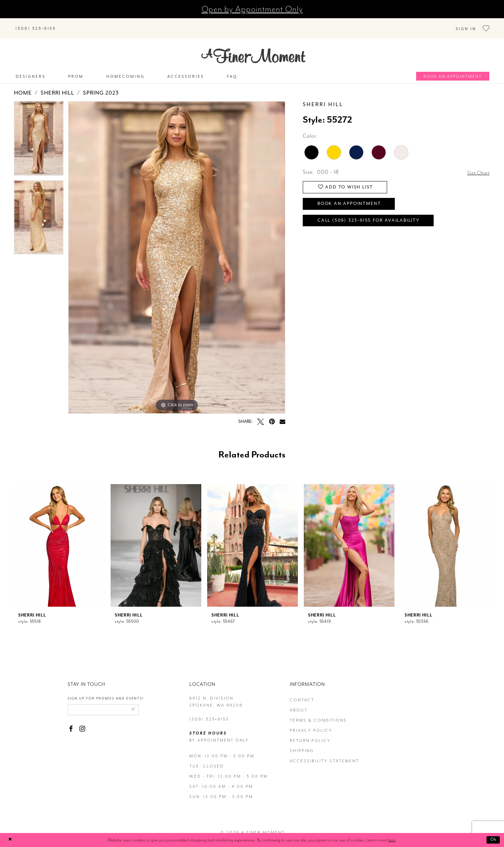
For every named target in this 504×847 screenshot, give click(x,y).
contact (302, 693)
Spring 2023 (101, 86)
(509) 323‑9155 (209, 712)
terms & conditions (318, 713)
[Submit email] (139, 703)
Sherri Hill (57, 86)
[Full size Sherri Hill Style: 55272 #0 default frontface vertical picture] (177, 251)
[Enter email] (107, 703)
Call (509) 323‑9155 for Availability (374, 218)
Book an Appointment (354, 200)
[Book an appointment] (453, 69)
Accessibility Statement (324, 754)
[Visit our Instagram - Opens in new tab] (82, 723)
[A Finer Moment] (253, 49)
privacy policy (311, 724)
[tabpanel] (39, 134)
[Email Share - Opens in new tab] (282, 414)
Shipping (302, 744)
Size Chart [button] (477, 166)
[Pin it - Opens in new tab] (272, 415)
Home (23, 86)
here (392, 840)
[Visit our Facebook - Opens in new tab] (71, 723)
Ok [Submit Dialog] (493, 840)
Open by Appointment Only (252, 9)
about (299, 703)
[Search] (105, 23)
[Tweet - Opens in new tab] (261, 415)
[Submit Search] (70, 23)
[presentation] (59, 538)
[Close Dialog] (11, 840)
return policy (310, 734)
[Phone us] (36, 25)
